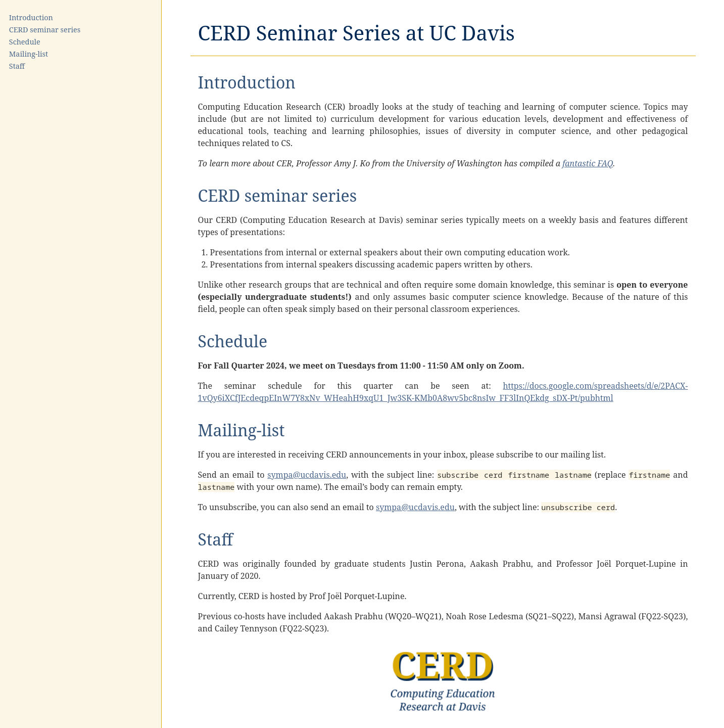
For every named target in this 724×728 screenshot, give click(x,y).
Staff (17, 66)
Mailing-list (29, 54)
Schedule (25, 42)
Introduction (31, 17)
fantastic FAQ (588, 163)
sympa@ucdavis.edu (307, 475)
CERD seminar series (45, 30)
